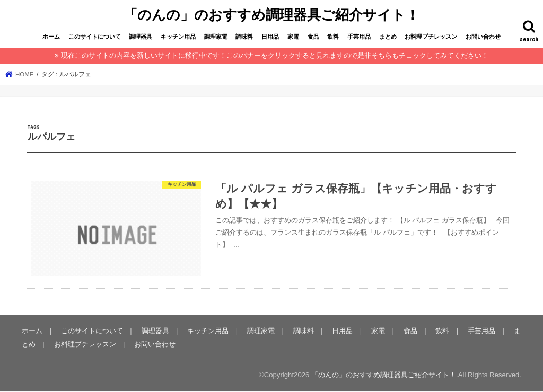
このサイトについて (95, 35)
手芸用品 (359, 35)
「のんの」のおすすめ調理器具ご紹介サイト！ (271, 14)
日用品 (270, 35)
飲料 (333, 35)
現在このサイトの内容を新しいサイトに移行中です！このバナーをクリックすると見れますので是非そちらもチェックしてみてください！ (275, 54)
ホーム (51, 35)
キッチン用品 (178, 35)
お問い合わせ (483, 35)
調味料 (244, 35)
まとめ (388, 35)
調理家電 (216, 35)
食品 (313, 35)
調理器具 (141, 35)
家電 (293, 35)
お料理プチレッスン (431, 35)
